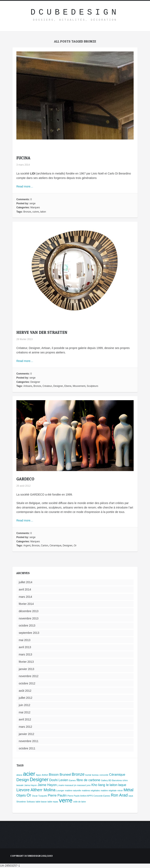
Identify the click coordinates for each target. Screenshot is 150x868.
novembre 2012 (29, 676)
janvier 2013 (26, 669)
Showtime (21, 802)
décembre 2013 (29, 611)
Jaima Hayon (31, 785)
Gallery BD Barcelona (111, 780)
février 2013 (26, 662)
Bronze (27, 212)
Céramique (55, 546)
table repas (53, 802)
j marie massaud (65, 785)
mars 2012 (25, 727)
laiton (43, 212)
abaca (19, 775)
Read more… (25, 186)
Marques (35, 207)
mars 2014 (25, 597)
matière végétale (109, 790)
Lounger (60, 790)
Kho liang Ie (100, 785)
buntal (88, 775)
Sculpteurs (92, 386)
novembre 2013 (29, 618)
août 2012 (25, 691)
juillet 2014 (26, 582)
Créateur (47, 386)
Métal (128, 790)
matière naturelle (73, 790)
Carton (44, 546)
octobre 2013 (27, 625)
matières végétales (91, 790)
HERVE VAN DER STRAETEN (42, 332)
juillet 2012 (26, 698)
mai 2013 (25, 640)
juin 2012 (25, 705)
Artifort (45, 775)
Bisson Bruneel (60, 774)
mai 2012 (25, 712)
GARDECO (25, 479)
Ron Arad (119, 795)
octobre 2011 (27, 748)
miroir (120, 790)
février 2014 (26, 604)
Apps (38, 775)
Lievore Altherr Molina (36, 790)
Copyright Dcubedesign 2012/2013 (31, 856)
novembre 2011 (29, 741)
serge (33, 203)
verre (66, 800)
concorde (104, 775)
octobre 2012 (27, 683)
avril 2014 (25, 589)
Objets (21, 795)
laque (122, 785)
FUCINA (23, 158)
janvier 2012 (26, 734)
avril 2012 (25, 719)
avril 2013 (25, 647)
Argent (27, 546)
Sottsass (31, 802)
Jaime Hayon (47, 785)
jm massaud (80, 785)
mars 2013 (25, 654)
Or (75, 546)
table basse (41, 802)
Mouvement (79, 386)
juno (89, 785)
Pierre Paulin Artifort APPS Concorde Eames (89, 796)
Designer (35, 382)
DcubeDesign (75, 12)
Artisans (28, 386)
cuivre (36, 212)
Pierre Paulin (57, 795)
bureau (95, 775)
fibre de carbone (88, 780)
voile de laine (79, 802)
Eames (72, 780)
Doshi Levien (59, 780)
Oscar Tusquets (40, 796)
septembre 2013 (29, 633)
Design (23, 780)
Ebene (68, 386)
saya (131, 796)
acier (29, 774)
